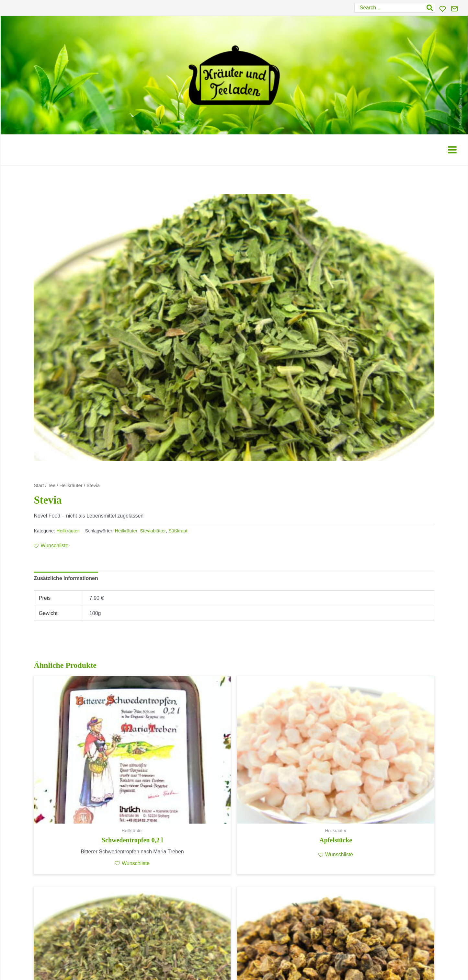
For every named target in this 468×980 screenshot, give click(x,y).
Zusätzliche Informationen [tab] (66, 578)
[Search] (430, 8)
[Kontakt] (454, 9)
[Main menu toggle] (452, 150)
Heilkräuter (71, 485)
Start (39, 485)
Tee (52, 485)
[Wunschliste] (443, 9)
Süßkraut (178, 531)
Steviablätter (153, 531)
